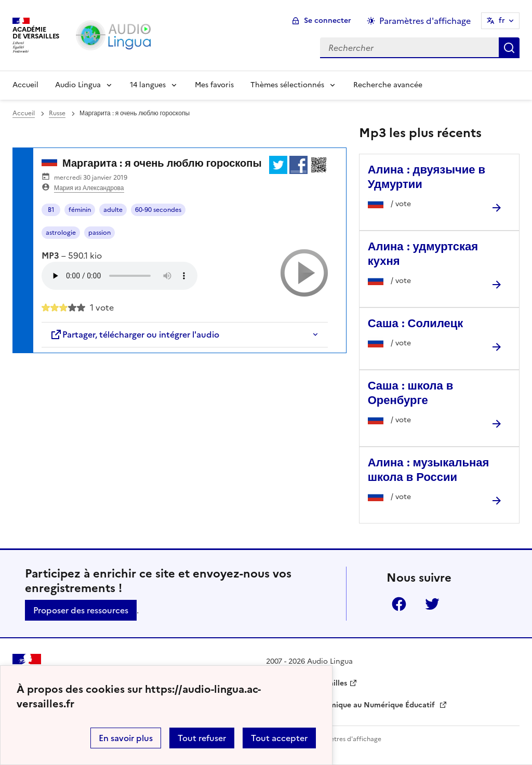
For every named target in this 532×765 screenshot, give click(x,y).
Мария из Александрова (89, 188)
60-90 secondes (158, 210)
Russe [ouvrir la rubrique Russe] (57, 113)
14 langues (148, 85)
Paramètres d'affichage (346, 739)
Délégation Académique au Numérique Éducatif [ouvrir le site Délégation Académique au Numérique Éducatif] (351, 705)
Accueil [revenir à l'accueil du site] (24, 113)
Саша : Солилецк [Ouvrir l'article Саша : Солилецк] (416, 323)
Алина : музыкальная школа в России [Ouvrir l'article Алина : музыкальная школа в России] (429, 470)
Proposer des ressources (81, 610)
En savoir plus (126, 738)
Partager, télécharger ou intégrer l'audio (135, 334)
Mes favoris (214, 85)
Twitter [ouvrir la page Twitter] (432, 604)
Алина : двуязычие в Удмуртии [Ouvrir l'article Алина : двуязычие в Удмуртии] (427, 177)
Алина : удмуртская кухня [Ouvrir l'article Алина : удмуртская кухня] (423, 254)
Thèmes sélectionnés (287, 85)
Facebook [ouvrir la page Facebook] (399, 604)
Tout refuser (202, 738)
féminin (80, 210)
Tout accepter (279, 738)
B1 (51, 210)
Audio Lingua (78, 85)
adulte (113, 210)
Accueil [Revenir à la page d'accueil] (25, 85)
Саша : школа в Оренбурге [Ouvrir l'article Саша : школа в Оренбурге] (411, 393)
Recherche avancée (388, 85)
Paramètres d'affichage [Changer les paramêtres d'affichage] (425, 21)
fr (502, 21)
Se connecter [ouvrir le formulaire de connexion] (328, 21)
